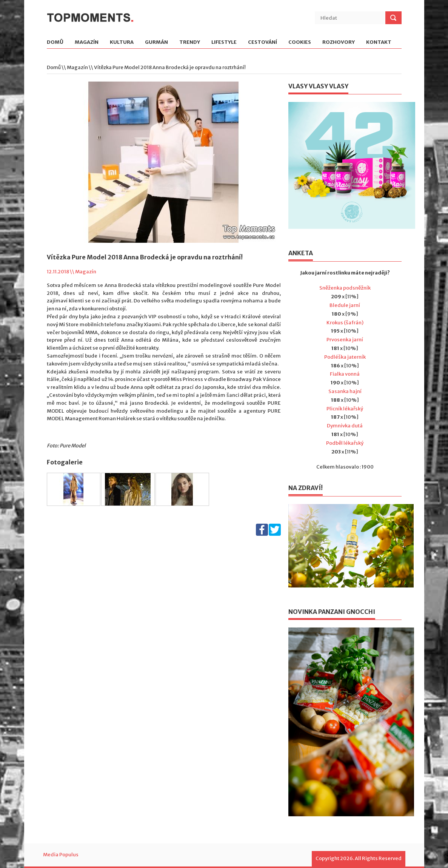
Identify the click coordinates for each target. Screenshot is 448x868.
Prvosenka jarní (345, 340)
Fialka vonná (345, 374)
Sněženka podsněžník (345, 288)
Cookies (300, 42)
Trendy (190, 42)
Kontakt (379, 42)
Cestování (262, 42)
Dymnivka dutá (345, 426)
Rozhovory (339, 42)
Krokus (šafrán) (345, 323)
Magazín (87, 42)
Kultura (122, 42)
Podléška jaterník (345, 357)
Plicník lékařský (345, 409)
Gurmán (156, 42)
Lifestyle (224, 42)
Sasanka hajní (345, 391)
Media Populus (61, 855)
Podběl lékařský (345, 443)
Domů (55, 42)
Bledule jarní (345, 305)
